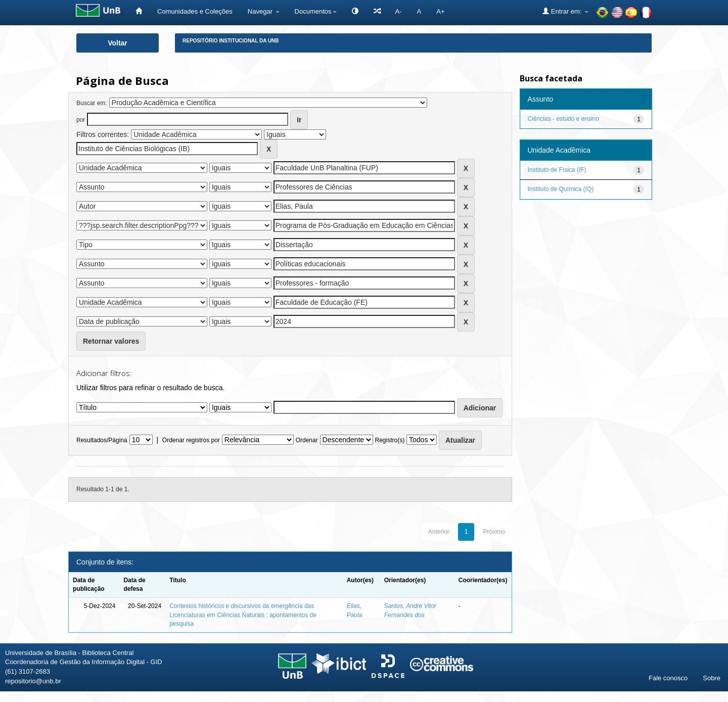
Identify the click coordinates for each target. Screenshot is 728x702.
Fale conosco (668, 678)
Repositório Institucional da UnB (231, 41)
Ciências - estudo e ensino (563, 119)
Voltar (118, 43)
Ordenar (307, 440)
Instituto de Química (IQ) (561, 189)
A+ (440, 11)
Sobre (712, 678)
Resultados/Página (102, 440)
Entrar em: (565, 11)
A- (399, 11)
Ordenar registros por (191, 440)
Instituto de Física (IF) (557, 170)
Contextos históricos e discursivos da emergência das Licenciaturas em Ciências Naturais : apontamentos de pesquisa (243, 615)
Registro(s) (390, 440)
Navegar (264, 11)
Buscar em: (92, 103)
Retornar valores (111, 341)
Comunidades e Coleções (195, 11)
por (81, 120)
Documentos (316, 11)
